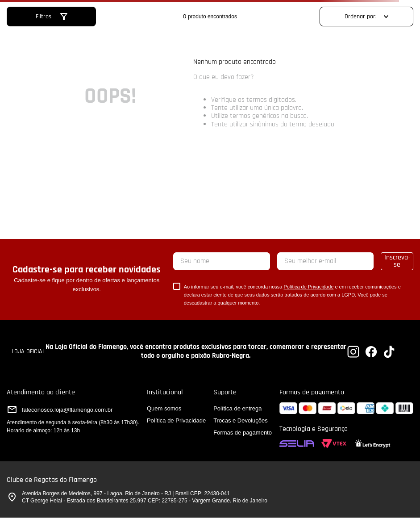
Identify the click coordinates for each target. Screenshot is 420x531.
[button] (52, 17)
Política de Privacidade (308, 287)
